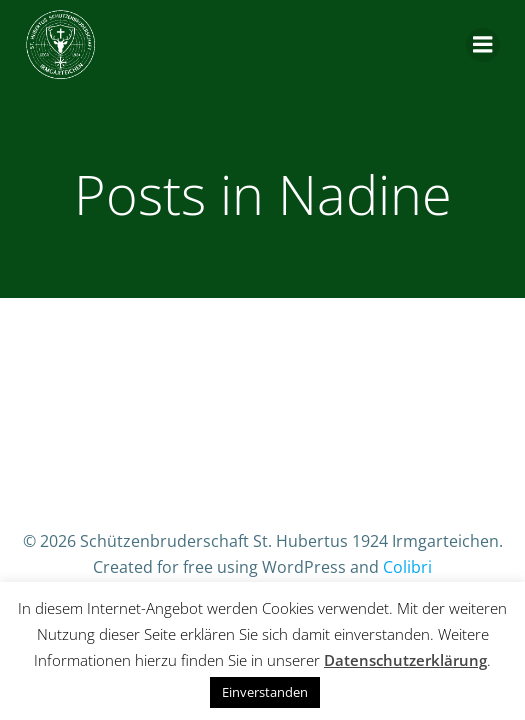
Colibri (407, 567)
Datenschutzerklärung (405, 660)
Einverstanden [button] (265, 692)
